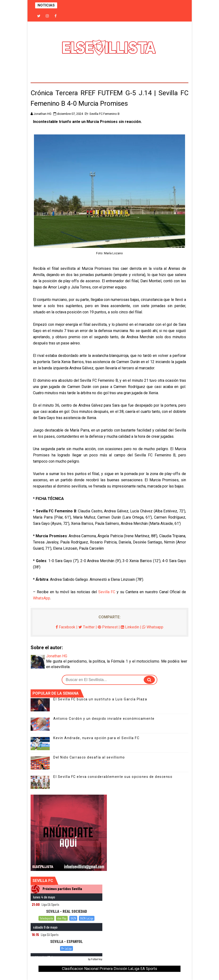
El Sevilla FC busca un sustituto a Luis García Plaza (100, 699)
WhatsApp (42, 598)
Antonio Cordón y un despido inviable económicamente (104, 719)
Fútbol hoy (97, 959)
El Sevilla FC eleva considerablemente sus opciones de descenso (113, 777)
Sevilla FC (107, 592)
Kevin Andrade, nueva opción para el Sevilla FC (96, 738)
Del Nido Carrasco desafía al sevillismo (89, 757)
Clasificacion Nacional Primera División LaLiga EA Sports (109, 969)
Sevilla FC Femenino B (104, 114)
